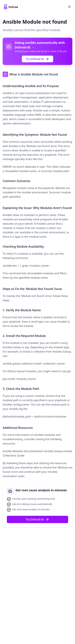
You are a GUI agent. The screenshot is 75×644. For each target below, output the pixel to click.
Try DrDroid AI (38, 59)
